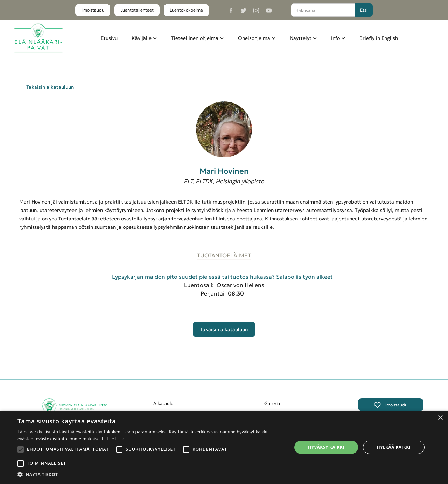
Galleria (272, 403)
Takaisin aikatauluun (50, 87)
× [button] (440, 418)
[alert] (224, 447)
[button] (144, 38)
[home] (38, 38)
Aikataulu (163, 403)
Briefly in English (379, 38)
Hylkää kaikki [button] (394, 447)
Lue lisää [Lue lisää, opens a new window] (116, 439)
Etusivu (109, 38)
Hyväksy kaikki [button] (326, 447)
